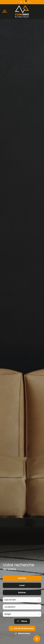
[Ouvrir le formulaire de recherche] (22, 632)
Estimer (22, 604)
